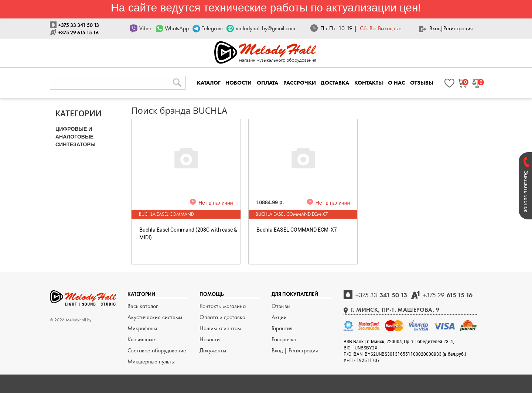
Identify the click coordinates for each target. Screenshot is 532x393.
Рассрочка (284, 339)
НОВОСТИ (238, 83)
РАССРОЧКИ (300, 83)
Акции (279, 317)
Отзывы (281, 306)
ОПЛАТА (267, 83)
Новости (210, 339)
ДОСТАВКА (335, 83)
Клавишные (141, 339)
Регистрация (458, 28)
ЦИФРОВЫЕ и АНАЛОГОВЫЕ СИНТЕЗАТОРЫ (76, 137)
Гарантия (282, 328)
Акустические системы (155, 317)
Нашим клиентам (220, 328)
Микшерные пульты (151, 361)
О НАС (396, 83)
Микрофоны (142, 328)
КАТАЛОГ (209, 83)
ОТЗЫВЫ (422, 83)
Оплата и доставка (222, 317)
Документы (213, 350)
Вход (435, 28)
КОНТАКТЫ (369, 83)
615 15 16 (448, 295)
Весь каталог (143, 306)
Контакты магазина (223, 306)
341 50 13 (381, 295)
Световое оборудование (157, 350)
